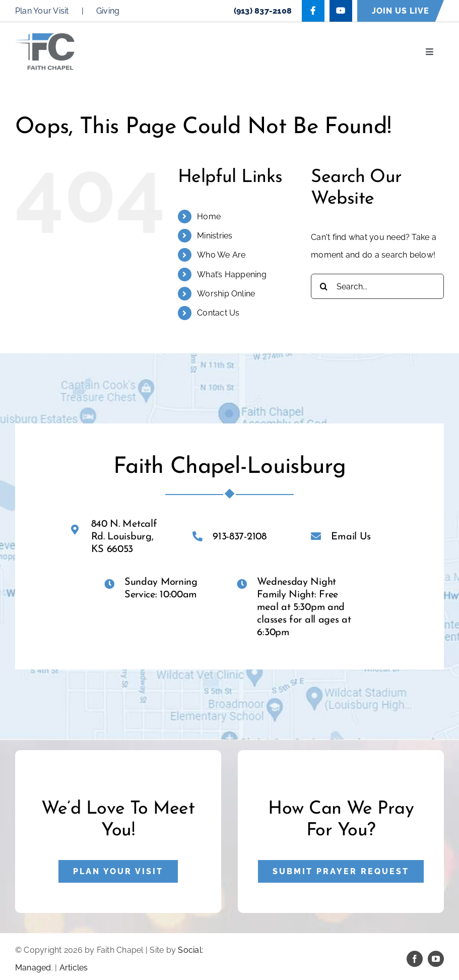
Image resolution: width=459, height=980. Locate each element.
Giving (108, 11)
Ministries (215, 236)
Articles (74, 968)
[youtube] (436, 959)
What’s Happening (232, 274)
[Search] (323, 286)
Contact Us (218, 313)
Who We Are (221, 255)
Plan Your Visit (42, 11)
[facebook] (415, 959)
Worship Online (226, 294)
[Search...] (377, 286)
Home (209, 217)
